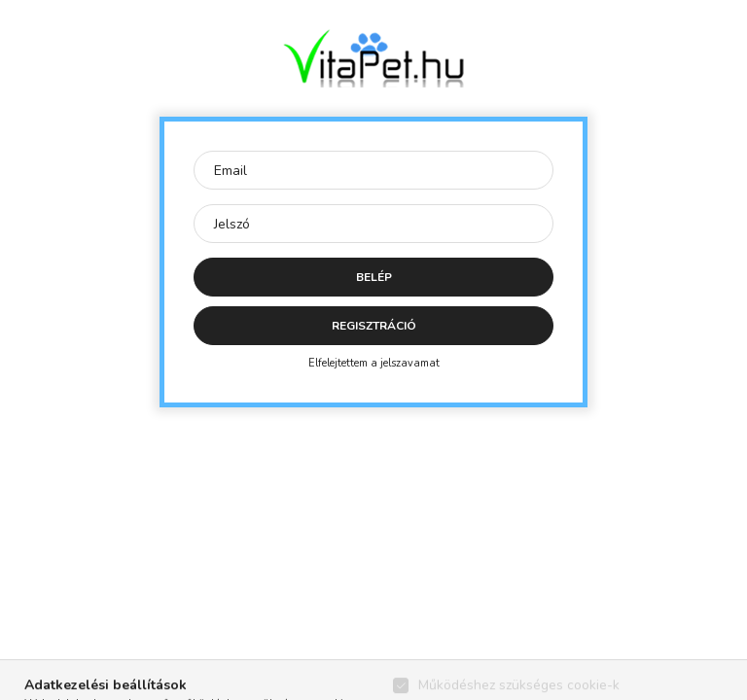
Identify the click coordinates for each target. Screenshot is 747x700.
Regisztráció (374, 326)
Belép (374, 277)
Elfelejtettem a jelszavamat (374, 363)
